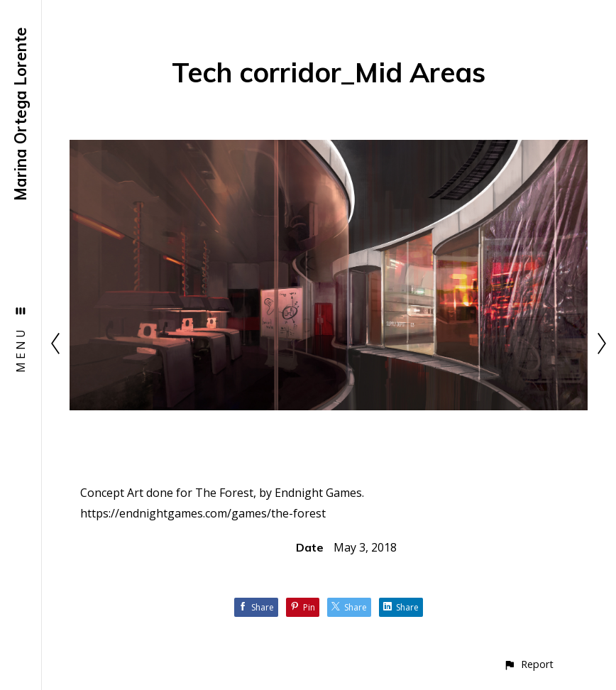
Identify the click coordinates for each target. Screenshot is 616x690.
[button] (528, 664)
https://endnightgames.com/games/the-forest (203, 513)
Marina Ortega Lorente (21, 114)
